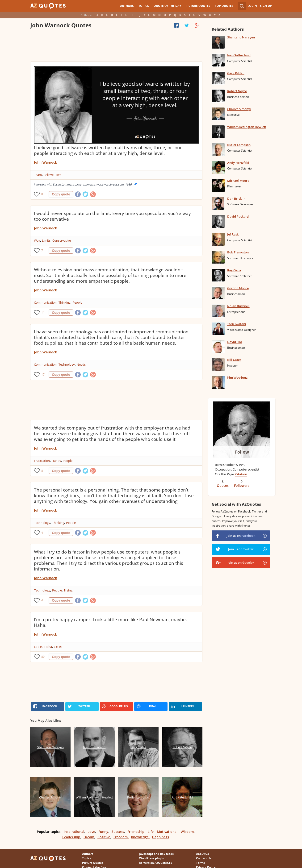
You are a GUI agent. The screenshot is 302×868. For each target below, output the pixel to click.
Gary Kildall (236, 73)
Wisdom (187, 832)
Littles (58, 647)
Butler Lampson (239, 145)
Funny (103, 832)
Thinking (65, 302)
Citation (241, 474)
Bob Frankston (238, 252)
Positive (104, 837)
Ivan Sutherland (239, 55)
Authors (127, 6)
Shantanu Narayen (241, 37)
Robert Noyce (237, 91)
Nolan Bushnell (238, 306)
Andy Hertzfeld (238, 163)
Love (91, 832)
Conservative (62, 240)
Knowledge (140, 837)
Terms (200, 863)
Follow (242, 452)
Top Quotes (224, 6)
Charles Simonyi (239, 109)
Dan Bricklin (236, 198)
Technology (67, 364)
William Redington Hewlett (247, 127)
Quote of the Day (167, 6)
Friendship (136, 832)
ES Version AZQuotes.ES (156, 863)
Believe (49, 175)
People (77, 302)
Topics (144, 6)
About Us (202, 854)
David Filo (235, 342)
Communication (45, 302)
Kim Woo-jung (237, 377)
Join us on (241, 536)
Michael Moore (238, 181)
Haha (48, 647)
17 (43, 374)
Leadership (71, 837)
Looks (38, 647)
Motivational (167, 832)
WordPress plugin (152, 858)
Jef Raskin (234, 234)
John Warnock (46, 162)
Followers (242, 486)
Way (37, 240)
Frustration (42, 461)
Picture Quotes (198, 6)
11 (43, 312)
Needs (81, 364)
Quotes (223, 486)
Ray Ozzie (234, 270)
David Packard (238, 216)
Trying (68, 590)
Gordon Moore (238, 288)
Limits (46, 240)
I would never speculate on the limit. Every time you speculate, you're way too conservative (112, 216)
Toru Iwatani (237, 324)
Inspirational (74, 832)
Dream (89, 837)
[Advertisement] (116, 46)
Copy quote (61, 194)
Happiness (160, 837)
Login (252, 6)
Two (58, 175)
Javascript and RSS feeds (156, 854)
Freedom (121, 837)
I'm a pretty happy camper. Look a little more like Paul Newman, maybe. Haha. (110, 622)
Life (151, 832)
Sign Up (266, 6)
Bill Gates (234, 360)
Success (118, 832)
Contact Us (204, 858)
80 (43, 657)
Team (38, 175)
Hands (56, 461)
